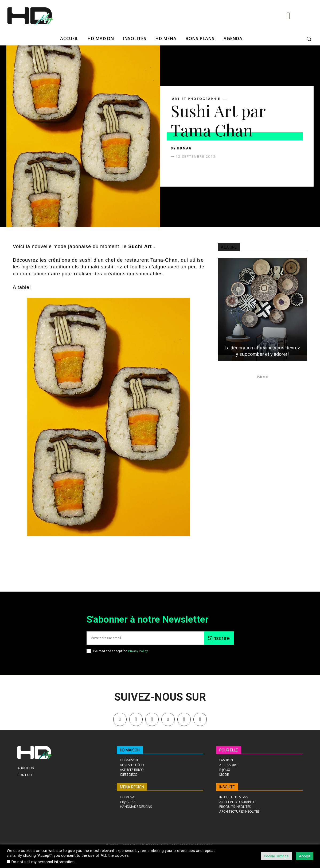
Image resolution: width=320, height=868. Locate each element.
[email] (145, 638)
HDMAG (184, 148)
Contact (25, 775)
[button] (309, 39)
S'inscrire (219, 638)
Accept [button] (305, 856)
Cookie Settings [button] (276, 856)
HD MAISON (130, 750)
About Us (26, 768)
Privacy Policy (138, 651)
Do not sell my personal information (43, 862)
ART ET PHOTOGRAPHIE (196, 99)
